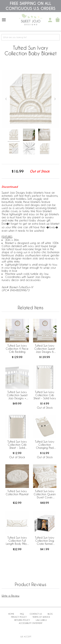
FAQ (22, 614)
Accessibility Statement (31, 623)
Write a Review (10, 596)
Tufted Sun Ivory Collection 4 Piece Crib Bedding (17, 349)
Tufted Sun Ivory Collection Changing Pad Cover (45, 445)
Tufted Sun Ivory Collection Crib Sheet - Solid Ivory (45, 395)
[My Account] (50, 20)
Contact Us (36, 614)
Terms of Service (41, 617)
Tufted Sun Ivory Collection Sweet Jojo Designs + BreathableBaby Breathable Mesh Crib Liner (17, 395)
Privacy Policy (19, 617)
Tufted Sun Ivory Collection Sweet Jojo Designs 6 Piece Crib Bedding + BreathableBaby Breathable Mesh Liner (45, 349)
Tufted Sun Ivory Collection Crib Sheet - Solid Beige (17, 445)
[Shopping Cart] (58, 20)
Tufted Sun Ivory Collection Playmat (17, 493)
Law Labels (41, 620)
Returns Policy (22, 620)
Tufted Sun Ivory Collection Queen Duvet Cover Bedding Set (45, 494)
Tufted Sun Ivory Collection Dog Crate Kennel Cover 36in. (45, 541)
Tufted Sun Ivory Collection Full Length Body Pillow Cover (17, 541)
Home (11, 614)
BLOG (50, 614)
